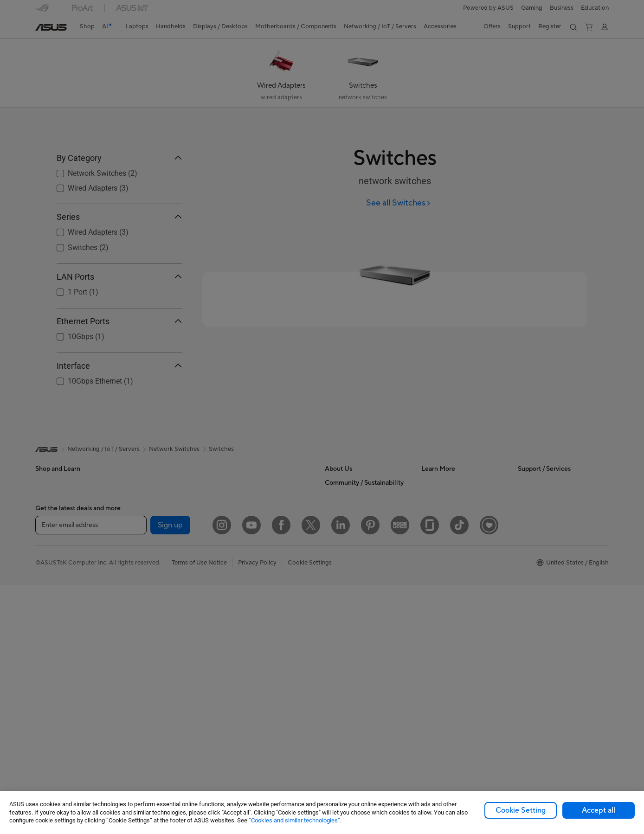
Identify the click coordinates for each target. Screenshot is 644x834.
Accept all (599, 810)
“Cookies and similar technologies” (294, 820)
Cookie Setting (521, 810)
